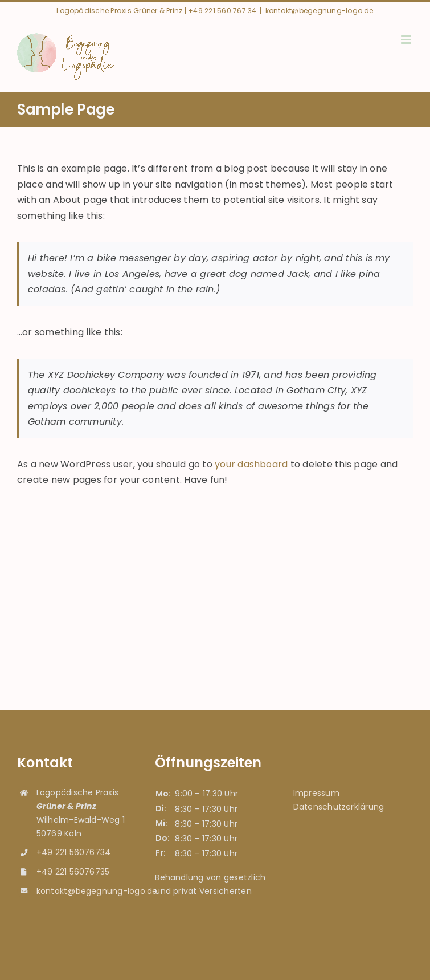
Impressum (316, 793)
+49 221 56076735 (73, 872)
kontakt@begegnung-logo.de (320, 11)
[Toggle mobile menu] (407, 40)
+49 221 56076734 (74, 852)
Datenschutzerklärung (339, 807)
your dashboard (251, 464)
